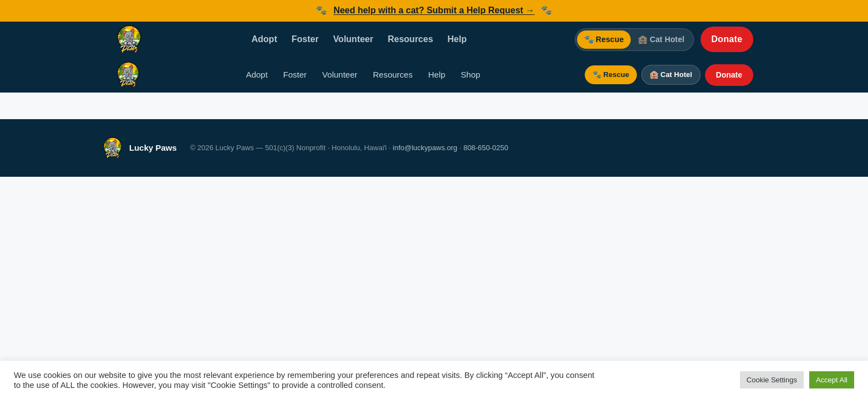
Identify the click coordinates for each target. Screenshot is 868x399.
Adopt (264, 39)
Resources (410, 39)
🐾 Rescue (604, 39)
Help (457, 39)
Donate (727, 39)
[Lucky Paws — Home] (129, 39)
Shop (470, 75)
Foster (305, 39)
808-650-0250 (486, 148)
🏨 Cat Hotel (661, 39)
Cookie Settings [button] (772, 380)
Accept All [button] (832, 380)
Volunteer (353, 39)
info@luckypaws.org (425, 148)
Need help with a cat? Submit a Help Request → (434, 10)
